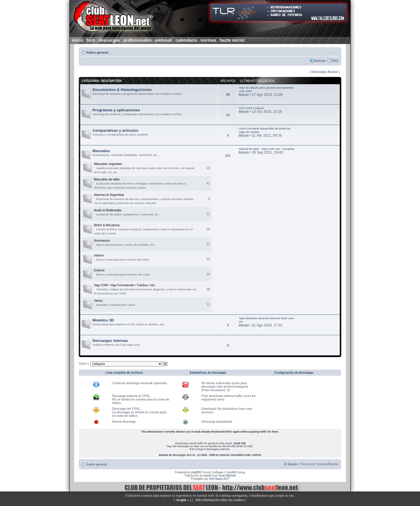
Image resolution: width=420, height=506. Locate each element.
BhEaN (244, 95)
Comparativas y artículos (115, 130)
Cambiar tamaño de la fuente (334, 51)
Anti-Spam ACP (219, 479)
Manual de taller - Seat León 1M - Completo (267, 149)
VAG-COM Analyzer (251, 108)
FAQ (335, 61)
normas (209, 40)
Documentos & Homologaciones (122, 90)
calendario (186, 40)
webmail (163, 40)
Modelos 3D (103, 320)
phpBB (195, 472)
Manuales (101, 151)
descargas (109, 40)
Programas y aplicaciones (116, 110)
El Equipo (291, 464)
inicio (78, 40)
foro (91, 40)
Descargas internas (110, 341)
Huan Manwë (227, 476)
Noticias (320, 61)
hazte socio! (232, 40)
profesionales (137, 40)
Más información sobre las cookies (220, 500)
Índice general (97, 52)
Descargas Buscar (325, 72)
